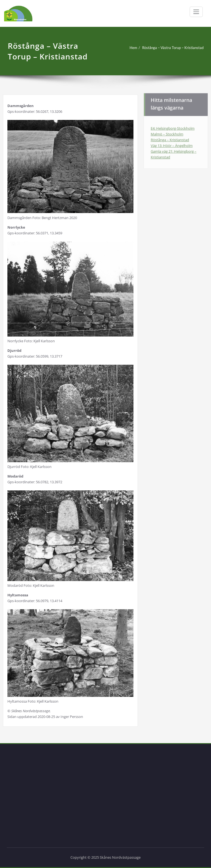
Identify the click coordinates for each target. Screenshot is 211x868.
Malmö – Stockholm (167, 133)
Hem (132, 48)
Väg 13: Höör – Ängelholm (172, 144)
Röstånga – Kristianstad (170, 139)
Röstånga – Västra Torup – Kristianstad (171, 48)
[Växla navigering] (196, 12)
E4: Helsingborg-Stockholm (173, 127)
